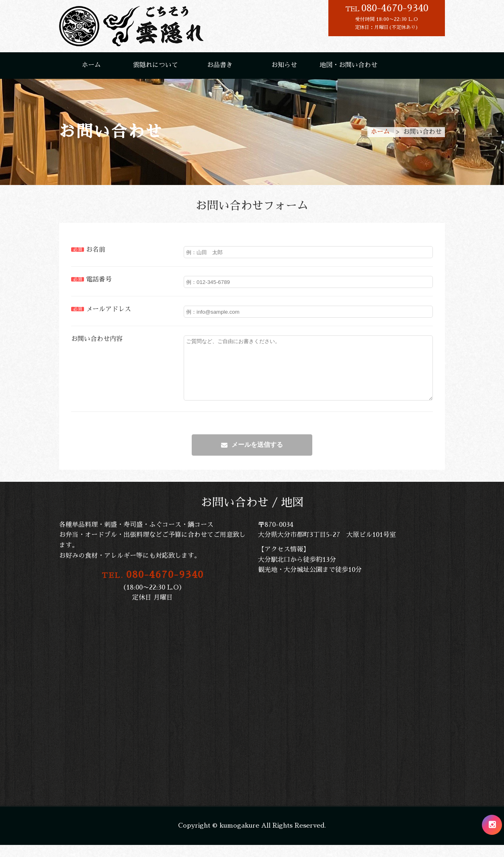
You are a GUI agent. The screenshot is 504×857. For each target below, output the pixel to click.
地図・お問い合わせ (348, 65)
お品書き (220, 65)
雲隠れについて (156, 65)
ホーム (91, 65)
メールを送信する (257, 457)
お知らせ (284, 65)
